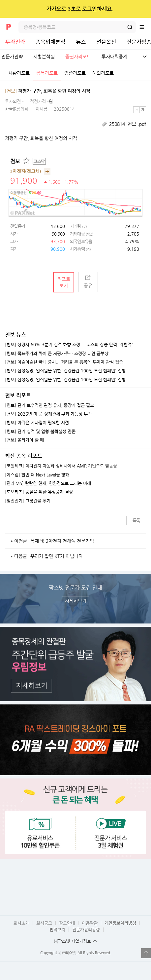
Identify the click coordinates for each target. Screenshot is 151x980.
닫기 (142, 9)
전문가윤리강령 (86, 930)
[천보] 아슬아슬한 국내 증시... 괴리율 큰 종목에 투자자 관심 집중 (64, 362)
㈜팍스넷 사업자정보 (73, 941)
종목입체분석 (50, 42)
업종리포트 (75, 73)
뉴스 (81, 42)
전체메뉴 (145, 27)
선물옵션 (106, 42)
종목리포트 (47, 73)
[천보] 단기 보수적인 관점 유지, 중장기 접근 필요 (49, 405)
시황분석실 (44, 57)
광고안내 (67, 923)
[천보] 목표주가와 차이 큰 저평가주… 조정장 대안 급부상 (57, 354)
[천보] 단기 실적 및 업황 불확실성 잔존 (40, 432)
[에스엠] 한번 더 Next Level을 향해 (37, 475)
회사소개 (21, 923)
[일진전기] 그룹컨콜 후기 (28, 501)
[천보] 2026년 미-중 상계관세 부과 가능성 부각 (48, 414)
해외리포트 (103, 73)
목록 (136, 520)
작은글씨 (136, 110)
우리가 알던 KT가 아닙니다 (57, 556)
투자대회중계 (114, 57)
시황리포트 (19, 73)
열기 (146, 953)
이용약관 (90, 923)
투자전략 (15, 42)
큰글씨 (143, 110)
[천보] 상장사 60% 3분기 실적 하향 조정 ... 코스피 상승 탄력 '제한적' (69, 345)
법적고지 (57, 930)
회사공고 (44, 923)
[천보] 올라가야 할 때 (24, 440)
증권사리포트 (78, 57)
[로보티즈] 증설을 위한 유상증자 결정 (39, 492)
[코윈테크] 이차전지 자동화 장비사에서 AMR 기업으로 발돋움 (61, 466)
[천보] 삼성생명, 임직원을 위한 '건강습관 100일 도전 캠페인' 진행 (65, 371)
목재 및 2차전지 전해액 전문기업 (62, 541)
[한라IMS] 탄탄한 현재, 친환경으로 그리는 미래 (48, 483)
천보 (15, 161)
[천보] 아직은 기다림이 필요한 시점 (37, 423)
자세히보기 (76, 601)
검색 (130, 27)
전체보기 (144, 57)
